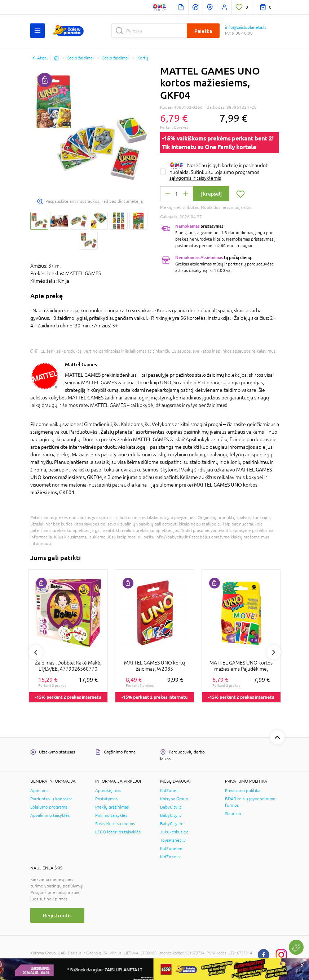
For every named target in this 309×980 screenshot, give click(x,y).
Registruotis (57, 915)
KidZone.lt (170, 791)
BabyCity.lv (171, 815)
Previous (36, 652)
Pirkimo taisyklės (111, 815)
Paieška (203, 31)
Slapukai (233, 814)
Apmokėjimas (108, 791)
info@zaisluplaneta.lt (246, 27)
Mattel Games (81, 364)
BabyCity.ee (172, 824)
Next (274, 652)
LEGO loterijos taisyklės (118, 832)
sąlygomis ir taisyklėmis (195, 178)
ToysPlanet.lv (173, 840)
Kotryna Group (174, 799)
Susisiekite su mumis (115, 824)
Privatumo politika (243, 791)
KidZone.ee (171, 849)
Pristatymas (106, 799)
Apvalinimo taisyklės (50, 815)
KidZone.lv (170, 857)
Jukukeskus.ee (174, 832)
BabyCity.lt (171, 807)
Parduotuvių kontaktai (52, 799)
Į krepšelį (211, 194)
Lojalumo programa (49, 807)
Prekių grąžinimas (112, 807)
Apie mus (39, 791)
